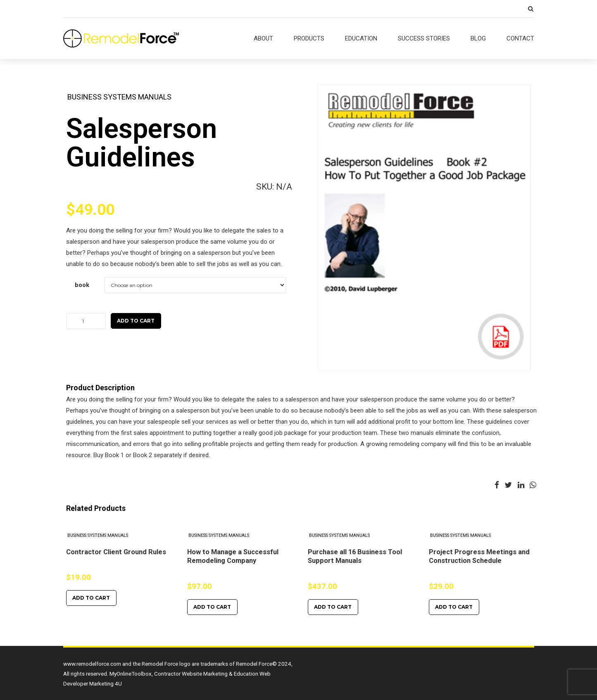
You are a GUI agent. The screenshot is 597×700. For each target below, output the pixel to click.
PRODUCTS (309, 38)
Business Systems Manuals (119, 97)
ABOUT (263, 38)
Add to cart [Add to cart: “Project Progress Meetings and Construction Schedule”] (454, 607)
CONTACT (520, 38)
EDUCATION (361, 38)
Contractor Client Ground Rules (116, 552)
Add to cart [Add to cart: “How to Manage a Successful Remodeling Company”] (212, 607)
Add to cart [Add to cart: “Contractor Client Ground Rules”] (91, 598)
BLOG (478, 38)
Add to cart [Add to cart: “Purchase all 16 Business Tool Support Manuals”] (333, 607)
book (82, 285)
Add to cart (136, 321)
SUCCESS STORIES (424, 38)
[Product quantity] (86, 321)
